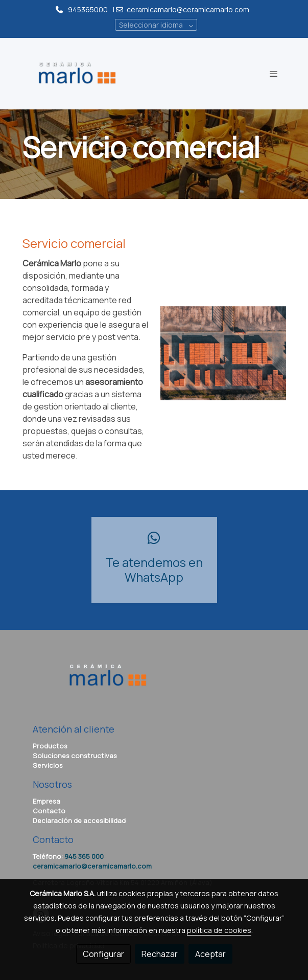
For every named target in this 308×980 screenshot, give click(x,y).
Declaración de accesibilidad (79, 821)
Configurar (103, 954)
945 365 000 (84, 856)
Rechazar (160, 954)
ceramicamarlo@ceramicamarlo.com (189, 9)
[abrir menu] (274, 74)
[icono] (154, 538)
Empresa (46, 801)
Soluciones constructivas (75, 756)
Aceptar (210, 954)
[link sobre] (154, 682)
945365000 (88, 9)
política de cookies (219, 930)
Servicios (48, 765)
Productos (50, 746)
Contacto (49, 811)
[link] (78, 74)
